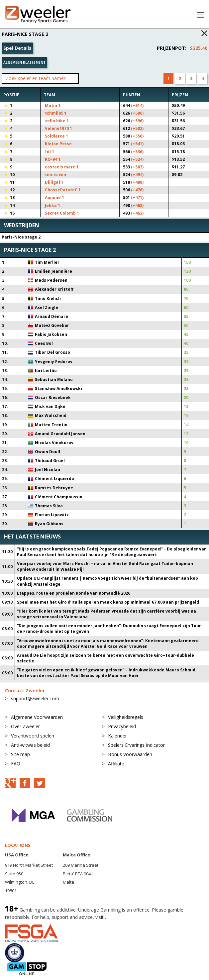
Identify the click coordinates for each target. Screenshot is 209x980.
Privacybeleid (122, 726)
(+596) (137, 113)
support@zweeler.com (35, 698)
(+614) (137, 105)
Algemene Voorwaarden (37, 717)
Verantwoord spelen (33, 736)
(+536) (137, 152)
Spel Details (17, 48)
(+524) (137, 159)
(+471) (137, 197)
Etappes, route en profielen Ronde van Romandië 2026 (74, 593)
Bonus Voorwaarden (130, 754)
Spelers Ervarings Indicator (136, 745)
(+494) (137, 175)
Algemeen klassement (24, 62)
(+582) (137, 128)
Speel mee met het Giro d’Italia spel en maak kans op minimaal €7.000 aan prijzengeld (108, 602)
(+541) (137, 144)
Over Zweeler (25, 726)
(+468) (137, 205)
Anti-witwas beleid (30, 745)
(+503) (137, 167)
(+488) (137, 182)
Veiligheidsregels (126, 717)
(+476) (137, 190)
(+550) (137, 136)
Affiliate (116, 764)
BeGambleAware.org (130, 917)
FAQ (16, 764)
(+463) (137, 213)
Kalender (117, 736)
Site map (20, 754)
